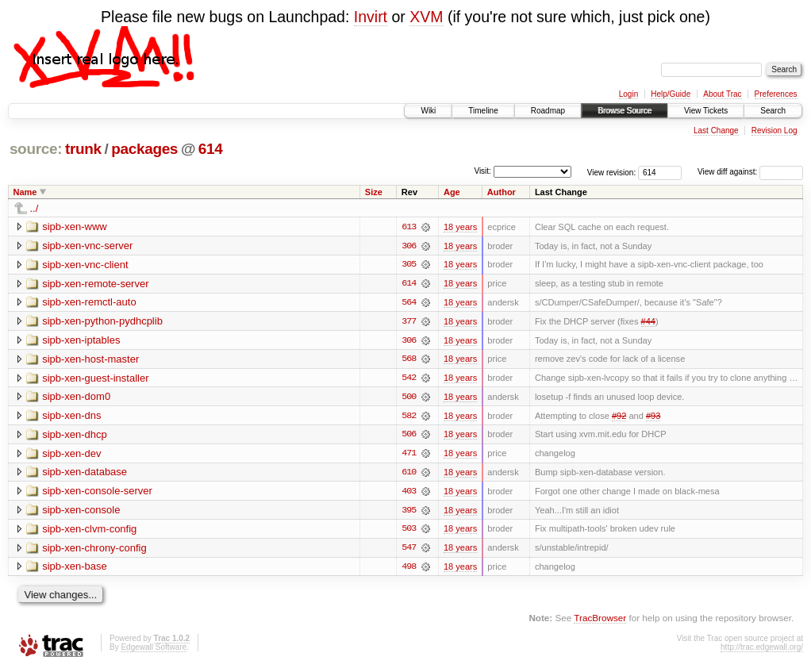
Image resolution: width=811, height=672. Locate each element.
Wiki (428, 111)
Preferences (776, 94)
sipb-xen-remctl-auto (89, 303)
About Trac (722, 94)
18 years (460, 227)
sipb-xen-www (75, 227)
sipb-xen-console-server (97, 493)
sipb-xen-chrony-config (94, 550)
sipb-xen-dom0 (76, 398)
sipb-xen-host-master (90, 360)
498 (409, 570)
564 (409, 303)
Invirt (371, 17)
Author (502, 192)
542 (409, 379)
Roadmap (548, 111)
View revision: (612, 172)
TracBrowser (600, 621)
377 (409, 322)
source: (36, 149)
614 (211, 149)
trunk (83, 149)
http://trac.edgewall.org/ (762, 650)
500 (409, 398)
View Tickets (706, 111)
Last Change (716, 131)
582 (409, 417)
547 (409, 551)
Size (374, 192)
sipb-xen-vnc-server (87, 246)
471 (409, 455)
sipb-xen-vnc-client (85, 265)
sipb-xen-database (85, 474)
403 (409, 493)
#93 (653, 417)
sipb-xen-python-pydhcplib (102, 322)
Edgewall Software (154, 650)
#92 (619, 417)
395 (409, 513)
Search (773, 111)
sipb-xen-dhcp (75, 436)
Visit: (482, 171)
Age (452, 192)
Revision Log (774, 131)
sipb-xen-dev (71, 455)
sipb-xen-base (75, 569)
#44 (648, 322)
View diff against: (750, 172)
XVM (426, 17)
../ (35, 208)
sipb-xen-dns (71, 417)
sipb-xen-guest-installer (95, 379)
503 (409, 532)
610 (409, 474)
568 (409, 360)
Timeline (483, 111)
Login (628, 94)
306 (409, 246)
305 (409, 265)
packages (144, 149)
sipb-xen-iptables (81, 341)
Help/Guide (671, 94)
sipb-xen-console (81, 512)
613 (409, 227)
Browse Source (625, 111)
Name (25, 192)
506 (409, 436)
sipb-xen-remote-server (95, 284)
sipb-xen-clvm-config (89, 531)
